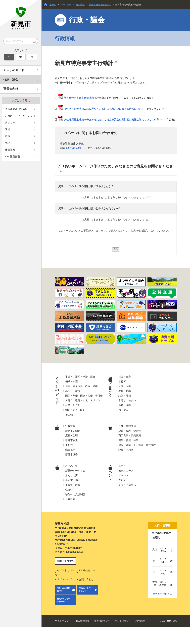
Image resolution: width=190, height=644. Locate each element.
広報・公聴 (71, 435)
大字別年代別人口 (162, 594)
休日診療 (10, 150)
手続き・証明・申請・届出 (80, 377)
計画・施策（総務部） (100, 5)
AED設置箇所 (13, 156)
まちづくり (71, 445)
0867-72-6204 (73, 148)
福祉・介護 (71, 381)
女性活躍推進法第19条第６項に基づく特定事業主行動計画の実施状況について (108, 119)
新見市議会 (71, 454)
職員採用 (70, 450)
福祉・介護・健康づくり (132, 431)
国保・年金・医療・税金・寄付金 (84, 396)
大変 (86, 197)
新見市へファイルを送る (64, 600)
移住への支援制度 (75, 494)
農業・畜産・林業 (128, 440)
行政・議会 (11, 79)
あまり (137, 197)
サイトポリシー (63, 621)
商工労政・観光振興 (130, 435)
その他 (69, 415)
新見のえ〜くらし (75, 471)
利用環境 (140, 621)
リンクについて (123, 621)
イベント (123, 475)
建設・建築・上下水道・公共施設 (137, 445)
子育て (122, 381)
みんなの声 (71, 475)
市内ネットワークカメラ (19, 116)
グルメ (122, 480)
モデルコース (126, 471)
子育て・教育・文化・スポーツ (83, 400)
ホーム (53, 5)
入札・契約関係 (127, 426)
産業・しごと (73, 405)
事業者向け (11, 89)
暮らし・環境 (73, 391)
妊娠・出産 (125, 377)
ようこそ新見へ (127, 485)
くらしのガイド (14, 70)
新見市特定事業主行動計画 (79, 98)
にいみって (71, 466)
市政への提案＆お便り (64, 590)
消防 (7, 136)
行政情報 (80, 5)
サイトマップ (64, 579)
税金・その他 (126, 450)
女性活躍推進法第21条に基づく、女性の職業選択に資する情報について (104, 108)
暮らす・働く (73, 480)
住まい (69, 490)
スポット (123, 466)
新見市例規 (71, 440)
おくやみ (123, 410)
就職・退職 (125, 391)
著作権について (102, 621)
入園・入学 (125, 386)
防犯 (7, 143)
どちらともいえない (118, 197)
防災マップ (11, 123)
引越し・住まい (127, 400)
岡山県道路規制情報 (16, 109)
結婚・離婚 (125, 396)
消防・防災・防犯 (75, 410)
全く (147, 197)
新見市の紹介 (73, 431)
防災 (7, 129)
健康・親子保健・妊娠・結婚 (81, 386)
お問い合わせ (86, 579)
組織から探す (65, 561)
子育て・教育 (73, 485)
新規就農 (70, 499)
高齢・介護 (125, 405)
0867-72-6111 (68, 532)
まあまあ (97, 197)
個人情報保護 (83, 621)
